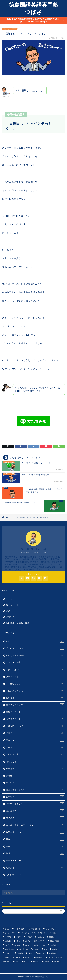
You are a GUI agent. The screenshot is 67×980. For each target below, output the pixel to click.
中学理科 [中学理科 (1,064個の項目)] (18, 937)
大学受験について (35, 726)
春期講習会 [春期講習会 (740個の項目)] (39, 957)
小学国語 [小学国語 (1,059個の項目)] (20, 953)
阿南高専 (35, 867)
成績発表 (35, 768)
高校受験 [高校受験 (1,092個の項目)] (57, 961)
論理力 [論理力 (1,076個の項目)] (25, 961)
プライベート (35, 677)
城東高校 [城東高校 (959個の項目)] (28, 945)
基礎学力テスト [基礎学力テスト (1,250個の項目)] (40, 945)
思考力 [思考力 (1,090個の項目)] (7, 957)
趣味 (35, 853)
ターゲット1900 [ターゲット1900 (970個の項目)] (10, 933)
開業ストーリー (35, 860)
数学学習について (35, 783)
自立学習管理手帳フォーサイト (35, 825)
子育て (35, 733)
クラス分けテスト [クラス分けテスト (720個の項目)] (35, 929)
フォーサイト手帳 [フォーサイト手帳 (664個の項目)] (39, 933)
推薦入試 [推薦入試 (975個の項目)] (28, 957)
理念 (8, 611)
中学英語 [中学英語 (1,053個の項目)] (29, 937)
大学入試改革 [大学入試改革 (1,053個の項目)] (9, 949)
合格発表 (35, 698)
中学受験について (35, 684)
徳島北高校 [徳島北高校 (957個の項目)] (52, 953)
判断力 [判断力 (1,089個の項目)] (18, 941)
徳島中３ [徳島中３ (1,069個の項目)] (41, 953)
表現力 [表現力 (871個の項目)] (7, 961)
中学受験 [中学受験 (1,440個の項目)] (53, 933)
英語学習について (35, 832)
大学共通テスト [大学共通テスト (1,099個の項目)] (23, 949)
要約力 (35, 839)
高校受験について (35, 874)
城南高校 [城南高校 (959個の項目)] (17, 945)
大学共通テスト (35, 719)
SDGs (35, 641)
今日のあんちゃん (35, 691)
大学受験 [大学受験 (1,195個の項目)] (36, 949)
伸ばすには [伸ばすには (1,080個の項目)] (40, 937)
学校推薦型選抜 (35, 754)
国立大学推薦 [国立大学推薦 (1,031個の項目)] (54, 941)
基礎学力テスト (35, 712)
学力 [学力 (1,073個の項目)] (45, 949)
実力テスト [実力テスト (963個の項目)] (9, 953)
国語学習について (35, 705)
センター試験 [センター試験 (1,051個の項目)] (50, 929)
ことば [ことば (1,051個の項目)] (7, 929)
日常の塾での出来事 (35, 790)
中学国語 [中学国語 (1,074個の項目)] (8, 937)
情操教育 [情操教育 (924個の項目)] (17, 957)
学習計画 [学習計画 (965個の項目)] (54, 949)
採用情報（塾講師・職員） (19, 623)
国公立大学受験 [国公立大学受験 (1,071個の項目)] (40, 941)
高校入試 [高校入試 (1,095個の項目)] (46, 961)
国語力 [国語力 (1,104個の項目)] (7, 945)
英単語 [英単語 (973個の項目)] (60, 957)
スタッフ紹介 (35, 669)
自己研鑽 (35, 818)
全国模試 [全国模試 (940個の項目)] (52, 937)
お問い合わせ (12, 617)
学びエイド (35, 740)
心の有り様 (35, 761)
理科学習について (35, 804)
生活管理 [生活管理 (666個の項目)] (50, 957)
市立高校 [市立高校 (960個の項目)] (30, 953)
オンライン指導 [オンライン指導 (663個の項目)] (19, 929)
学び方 (35, 747)
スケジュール (12, 605)
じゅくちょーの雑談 (10, 29)
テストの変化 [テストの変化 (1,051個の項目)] (24, 933)
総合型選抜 (35, 811)
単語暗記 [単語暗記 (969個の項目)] (28, 941)
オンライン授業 (35, 662)
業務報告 (35, 797)
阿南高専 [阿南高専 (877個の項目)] (35, 961)
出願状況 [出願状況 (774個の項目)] (8, 941)
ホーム (9, 599)
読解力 (35, 846)
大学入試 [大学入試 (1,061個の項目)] (53, 945)
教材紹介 (35, 776)
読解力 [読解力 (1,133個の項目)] (16, 961)
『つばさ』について (35, 648)
